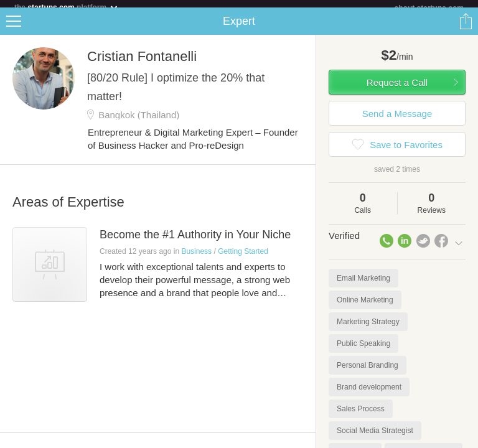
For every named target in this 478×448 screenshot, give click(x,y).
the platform (67, 7)
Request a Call (397, 90)
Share (466, 29)
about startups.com (429, 8)
